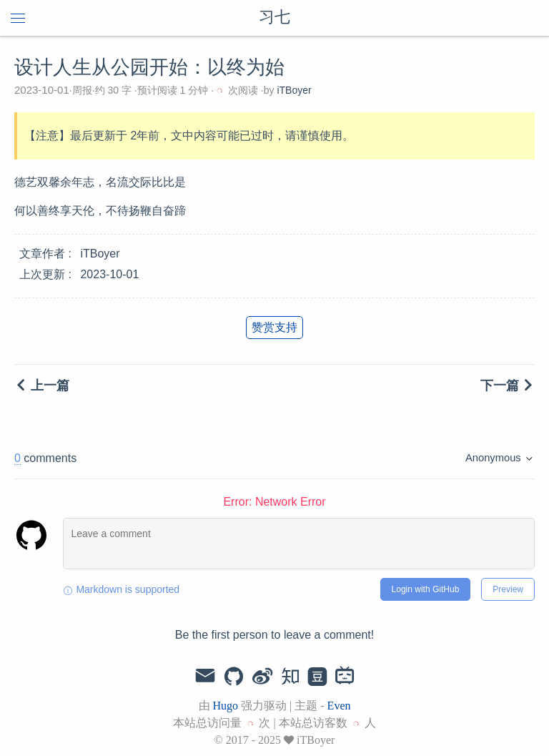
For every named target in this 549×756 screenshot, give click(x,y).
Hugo (226, 706)
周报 (82, 90)
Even (339, 706)
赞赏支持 (274, 327)
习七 (274, 18)
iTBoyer (294, 90)
